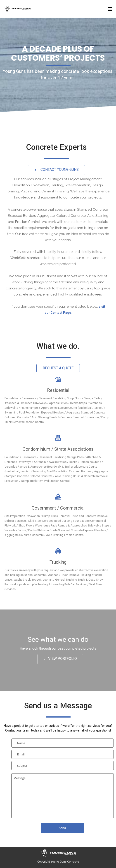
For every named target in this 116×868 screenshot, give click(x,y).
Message (63, 796)
